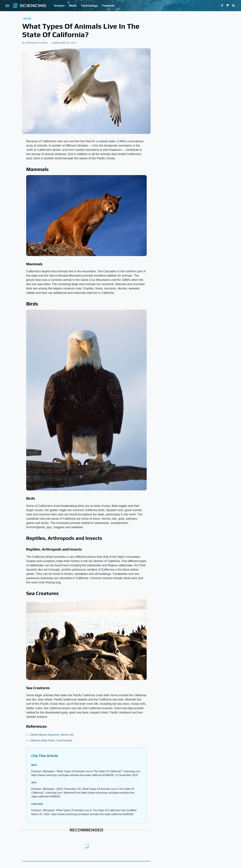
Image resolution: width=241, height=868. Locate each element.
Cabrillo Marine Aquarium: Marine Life (52, 735)
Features (109, 6)
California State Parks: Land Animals (51, 740)
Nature (27, 19)
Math (73, 6)
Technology (89, 6)
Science (59, 6)
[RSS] (233, 6)
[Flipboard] (228, 6)
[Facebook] (222, 6)
